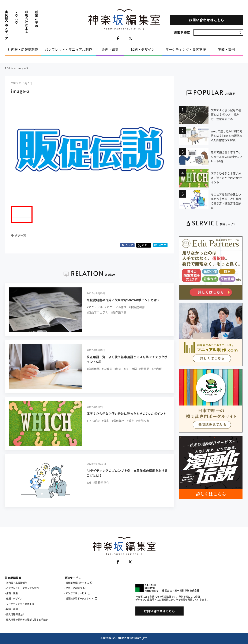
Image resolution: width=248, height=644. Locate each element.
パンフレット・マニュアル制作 (68, 49)
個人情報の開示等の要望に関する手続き (27, 620)
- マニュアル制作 (75, 588)
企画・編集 (110, 49)
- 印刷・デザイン (14, 599)
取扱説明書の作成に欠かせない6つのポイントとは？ (123, 300)
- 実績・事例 (11, 609)
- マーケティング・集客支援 (19, 604)
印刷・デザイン (143, 49)
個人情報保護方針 (15, 614)
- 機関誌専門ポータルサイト (81, 599)
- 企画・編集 (11, 593)
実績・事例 (226, 49)
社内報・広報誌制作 (23, 49)
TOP (8, 68)
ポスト (144, 245)
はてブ (160, 245)
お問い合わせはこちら (207, 20)
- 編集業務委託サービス (78, 583)
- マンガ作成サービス (77, 593)
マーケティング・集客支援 (186, 49)
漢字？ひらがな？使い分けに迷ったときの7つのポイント (126, 414)
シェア (127, 245)
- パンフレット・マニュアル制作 (22, 588)
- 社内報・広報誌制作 (16, 583)
